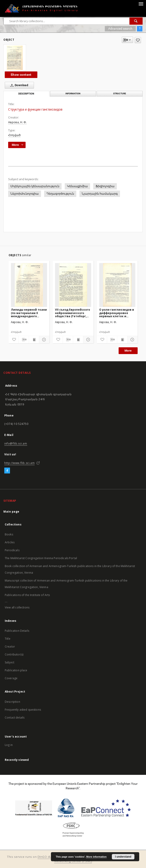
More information (96, 857)
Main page (11, 512)
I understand (123, 857)
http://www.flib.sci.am (19, 463)
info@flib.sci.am (16, 443)
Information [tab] (73, 93)
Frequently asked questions (23, 710)
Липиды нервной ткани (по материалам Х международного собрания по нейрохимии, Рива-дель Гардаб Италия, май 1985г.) (29, 313)
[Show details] (43, 340)
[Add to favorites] (138, 40)
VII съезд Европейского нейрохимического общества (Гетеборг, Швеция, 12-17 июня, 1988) (73, 313)
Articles (10, 542)
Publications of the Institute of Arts (27, 595)
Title (8, 639)
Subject (10, 662)
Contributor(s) (14, 654)
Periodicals (12, 550)
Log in (9, 745)
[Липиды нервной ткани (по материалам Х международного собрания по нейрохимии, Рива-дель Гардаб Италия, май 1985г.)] (29, 285)
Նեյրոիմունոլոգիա (25, 194)
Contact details (15, 718)
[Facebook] (7, 471)
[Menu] (141, 4)
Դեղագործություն (60, 194)
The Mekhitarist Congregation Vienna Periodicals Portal (41, 558)
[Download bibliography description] (24, 340)
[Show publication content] (34, 340)
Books (9, 534)
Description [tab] (26, 94)
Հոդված (14, 135)
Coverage (11, 678)
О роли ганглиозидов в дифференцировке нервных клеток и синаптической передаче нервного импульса (117, 313)
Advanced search (120, 28)
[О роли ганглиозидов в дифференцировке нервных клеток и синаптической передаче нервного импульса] (117, 285)
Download (18, 85)
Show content (21, 75)
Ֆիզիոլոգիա (105, 186)
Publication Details (17, 631)
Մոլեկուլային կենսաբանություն (35, 186)
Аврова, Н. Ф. (17, 122)
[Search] (136, 21)
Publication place (16, 670)
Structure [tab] (120, 93)
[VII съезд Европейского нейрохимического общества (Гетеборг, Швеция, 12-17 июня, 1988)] (73, 285)
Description (12, 702)
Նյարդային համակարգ (100, 194)
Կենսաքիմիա (77, 186)
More (128, 351)
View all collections (17, 607)
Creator (10, 647)
